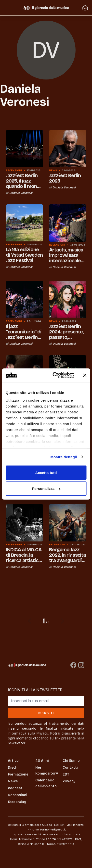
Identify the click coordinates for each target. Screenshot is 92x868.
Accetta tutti (46, 472)
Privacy (69, 781)
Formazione (18, 774)
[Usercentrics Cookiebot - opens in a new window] (55, 375)
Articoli (14, 761)
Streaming (17, 802)
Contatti (70, 768)
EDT (66, 774)
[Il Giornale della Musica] (46, 8)
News (13, 781)
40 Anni (42, 761)
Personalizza (46, 489)
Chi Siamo (71, 761)
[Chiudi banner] (85, 375)
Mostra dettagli (64, 457)
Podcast (15, 788)
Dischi (13, 768)
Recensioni (18, 795)
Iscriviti (46, 713)
